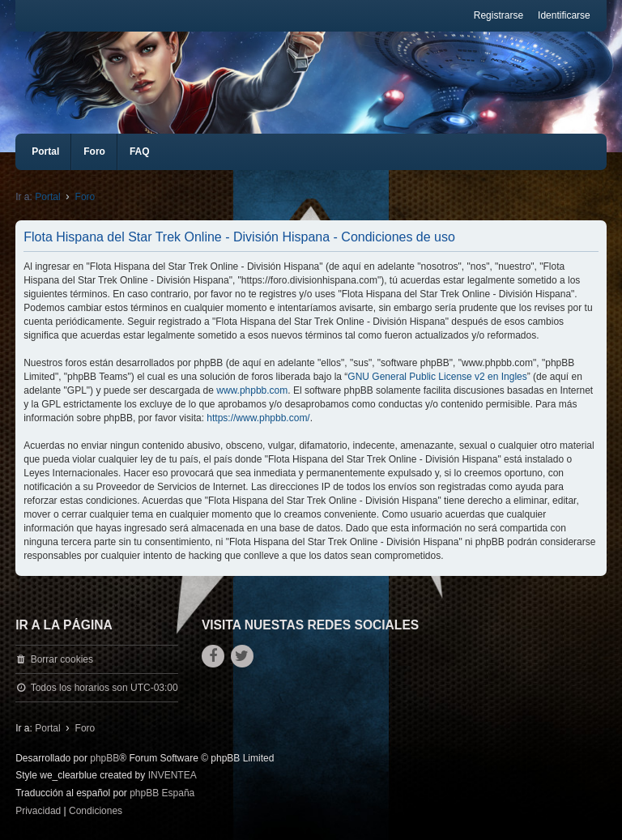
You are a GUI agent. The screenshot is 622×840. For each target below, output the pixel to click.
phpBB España (162, 793)
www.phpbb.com (252, 390)
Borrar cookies (62, 659)
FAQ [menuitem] (140, 151)
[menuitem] (38, 812)
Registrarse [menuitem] (498, 15)
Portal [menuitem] (45, 151)
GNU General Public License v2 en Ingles (437, 377)
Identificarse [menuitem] (564, 15)
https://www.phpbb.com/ (258, 418)
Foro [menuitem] (94, 151)
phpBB (104, 758)
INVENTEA (173, 775)
